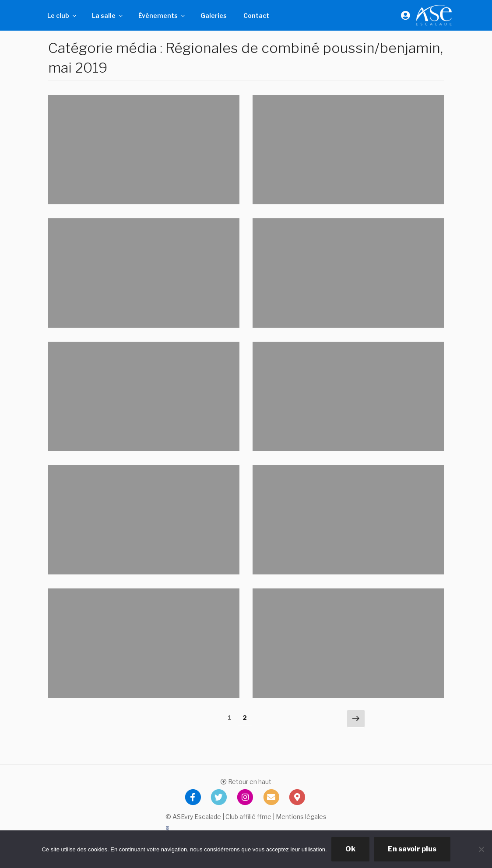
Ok (350, 849)
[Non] (481, 849)
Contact (256, 16)
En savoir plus (412, 849)
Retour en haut (246, 782)
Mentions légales (301, 817)
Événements (162, 16)
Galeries (214, 16)
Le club (62, 16)
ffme (264, 817)
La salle (108, 16)
